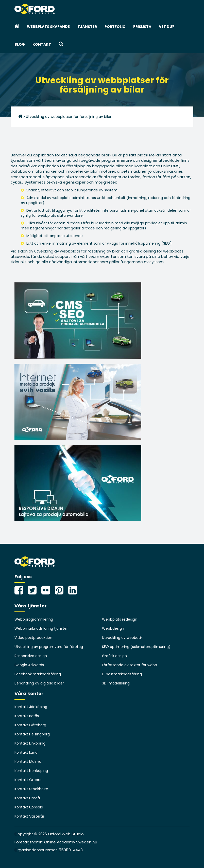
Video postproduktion (33, 638)
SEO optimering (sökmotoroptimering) (136, 647)
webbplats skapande (48, 27)
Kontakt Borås (27, 716)
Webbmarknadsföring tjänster (41, 628)
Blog (20, 44)
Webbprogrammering (34, 619)
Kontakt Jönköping (31, 707)
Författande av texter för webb (130, 665)
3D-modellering (116, 683)
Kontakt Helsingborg (32, 734)
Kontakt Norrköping (31, 771)
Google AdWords (29, 665)
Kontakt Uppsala (29, 807)
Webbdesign (113, 628)
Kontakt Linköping (30, 743)
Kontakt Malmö (28, 762)
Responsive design (31, 656)
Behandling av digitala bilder (39, 683)
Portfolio (115, 27)
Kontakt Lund (26, 752)
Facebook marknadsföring (38, 674)
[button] (61, 44)
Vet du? (166, 27)
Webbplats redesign (120, 619)
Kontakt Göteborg (30, 725)
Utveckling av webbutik (122, 638)
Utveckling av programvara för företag (49, 647)
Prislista (142, 27)
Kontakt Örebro (28, 780)
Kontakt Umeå (27, 798)
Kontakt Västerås (30, 816)
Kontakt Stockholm (31, 789)
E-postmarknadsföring (122, 674)
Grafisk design (114, 656)
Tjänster (87, 27)
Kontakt (42, 44)
